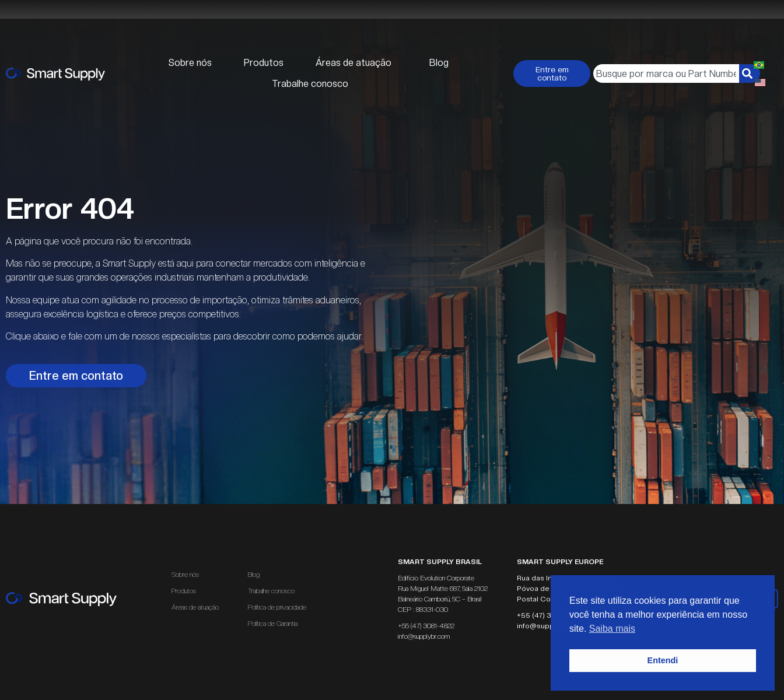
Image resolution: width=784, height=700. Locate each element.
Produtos (264, 63)
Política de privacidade (277, 607)
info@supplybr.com (424, 636)
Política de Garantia (273, 624)
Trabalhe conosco (310, 84)
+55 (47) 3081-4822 (426, 626)
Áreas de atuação (356, 63)
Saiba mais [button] (612, 629)
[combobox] (666, 73)
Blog (439, 63)
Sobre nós (190, 63)
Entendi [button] (663, 660)
